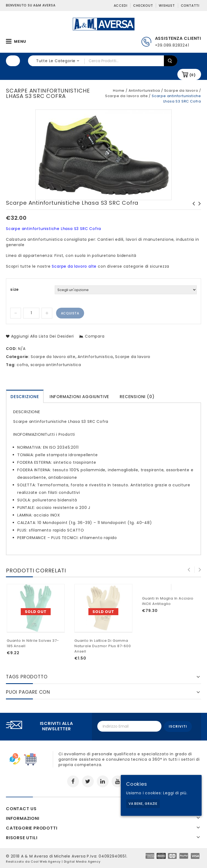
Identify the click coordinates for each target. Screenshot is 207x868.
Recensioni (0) (137, 397)
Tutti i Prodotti (60, 434)
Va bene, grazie (143, 804)
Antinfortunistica (144, 91)
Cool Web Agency (46, 861)
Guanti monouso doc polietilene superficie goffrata (198, 212)
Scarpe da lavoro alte (127, 96)
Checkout (143, 6)
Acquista (70, 313)
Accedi (121, 6)
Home (119, 91)
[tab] (25, 396)
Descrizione (25, 397)
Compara (95, 336)
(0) (193, 75)
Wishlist (167, 6)
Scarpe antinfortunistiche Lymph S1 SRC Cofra (192, 209)
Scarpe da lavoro (181, 91)
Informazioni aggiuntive (79, 397)
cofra (22, 365)
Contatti (190, 6)
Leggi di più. (175, 793)
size (15, 289)
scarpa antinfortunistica (56, 365)
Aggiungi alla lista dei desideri (42, 336)
